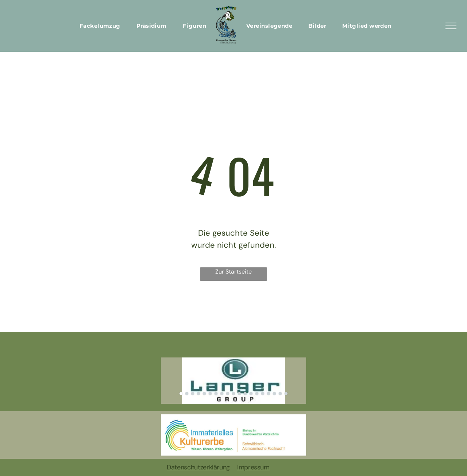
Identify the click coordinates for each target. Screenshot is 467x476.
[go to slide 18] (280, 394)
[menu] (451, 26)
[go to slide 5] (204, 394)
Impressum (253, 467)
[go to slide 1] (181, 394)
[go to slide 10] (233, 394)
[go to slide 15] (263, 394)
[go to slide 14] (257, 394)
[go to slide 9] (228, 394)
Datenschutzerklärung (198, 467)
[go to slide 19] (286, 394)
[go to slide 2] (187, 394)
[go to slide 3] (193, 394)
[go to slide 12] (245, 394)
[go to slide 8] (222, 394)
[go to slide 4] (198, 394)
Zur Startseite (233, 272)
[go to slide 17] (274, 394)
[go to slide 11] (239, 394)
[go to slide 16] (269, 394)
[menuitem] (100, 26)
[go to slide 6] (210, 394)
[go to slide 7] (216, 394)
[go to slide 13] (251, 394)
